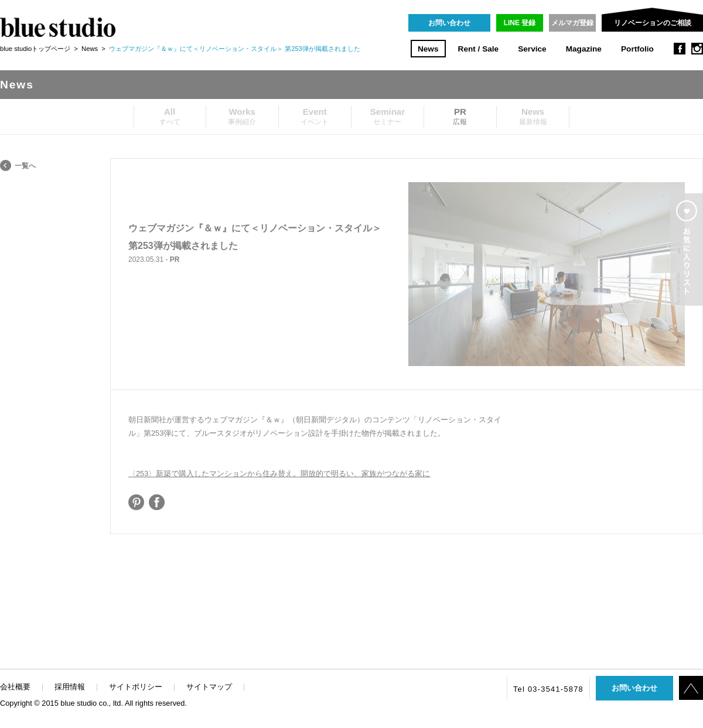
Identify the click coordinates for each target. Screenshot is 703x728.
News (428, 49)
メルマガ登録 (572, 23)
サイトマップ (209, 687)
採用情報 (70, 687)
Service (532, 49)
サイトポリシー (136, 687)
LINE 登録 (520, 23)
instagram (697, 49)
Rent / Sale (479, 49)
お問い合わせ (449, 23)
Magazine (584, 49)
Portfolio (637, 49)
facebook (680, 49)
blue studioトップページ (35, 49)
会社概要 (15, 687)
